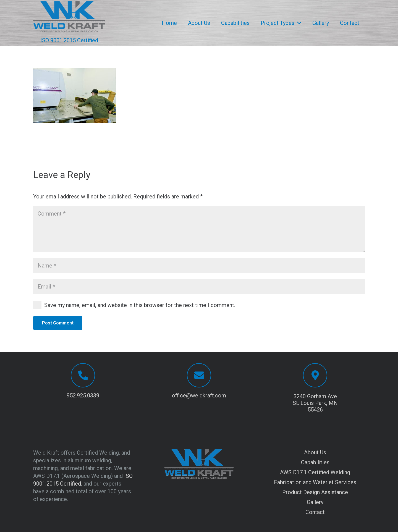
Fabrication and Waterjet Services (315, 482)
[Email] (199, 287)
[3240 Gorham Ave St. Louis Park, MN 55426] (315, 375)
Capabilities (315, 462)
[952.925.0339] (83, 375)
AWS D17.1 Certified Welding (315, 472)
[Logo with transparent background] (69, 17)
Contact (315, 512)
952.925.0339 (83, 395)
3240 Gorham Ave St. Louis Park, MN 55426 (315, 403)
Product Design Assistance (315, 492)
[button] (298, 23)
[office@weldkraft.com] (199, 375)
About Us (315, 452)
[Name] (199, 266)
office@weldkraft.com (199, 395)
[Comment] (199, 229)
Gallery (315, 502)
